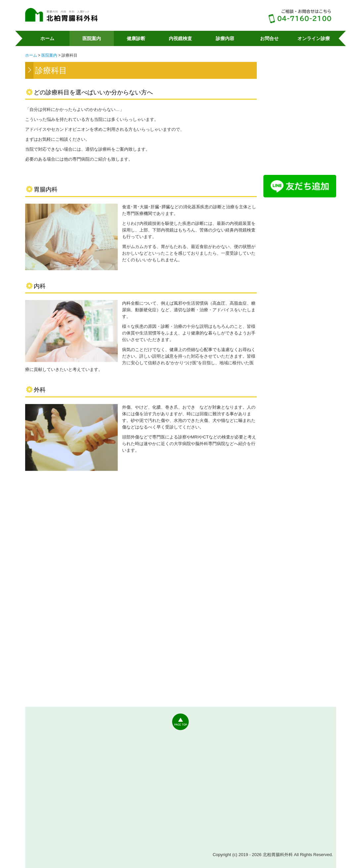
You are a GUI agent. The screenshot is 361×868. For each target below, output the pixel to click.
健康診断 (136, 38)
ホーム (47, 38)
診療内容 (225, 38)
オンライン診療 (314, 38)
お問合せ (269, 38)
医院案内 (92, 38)
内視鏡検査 (180, 38)
